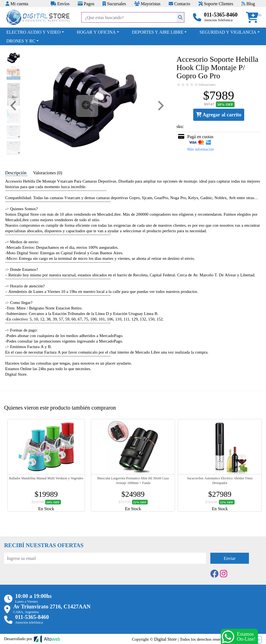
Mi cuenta (17, 4)
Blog (248, 4)
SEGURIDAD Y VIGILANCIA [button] (228, 32)
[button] (254, 18)
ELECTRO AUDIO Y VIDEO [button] (33, 32)
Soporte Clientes (216, 4)
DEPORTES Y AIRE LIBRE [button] (158, 32)
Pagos (86, 4)
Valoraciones (207, 85)
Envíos (60, 4)
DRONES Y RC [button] (21, 41)
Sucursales (114, 4)
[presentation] (46, 579)
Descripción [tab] (16, 173)
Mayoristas (147, 4)
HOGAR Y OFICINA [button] (96, 32)
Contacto (179, 4)
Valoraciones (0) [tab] (48, 173)
